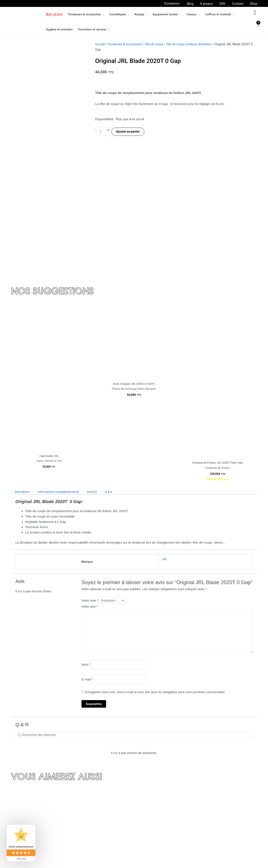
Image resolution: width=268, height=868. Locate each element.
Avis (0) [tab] (99, 354)
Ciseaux (189, 837)
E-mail (87, 548)
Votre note (90, 463)
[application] (102, 14)
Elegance (190, 826)
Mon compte (109, 840)
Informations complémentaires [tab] (63, 354)
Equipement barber (197, 843)
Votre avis (90, 470)
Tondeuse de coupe (197, 802)
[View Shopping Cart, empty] (258, 27)
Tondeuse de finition (198, 808)
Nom (86, 532)
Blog (103, 809)
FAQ (103, 828)
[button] (86, 14)
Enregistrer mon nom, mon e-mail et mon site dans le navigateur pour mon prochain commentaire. (155, 561)
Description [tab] (23, 354)
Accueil (100, 44)
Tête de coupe (160, 44)
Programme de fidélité (116, 846)
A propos (106, 803)
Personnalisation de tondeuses (205, 855)
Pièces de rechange (197, 849)
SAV (103, 853)
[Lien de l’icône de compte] (172, 4)
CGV (103, 821)
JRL (162, 421)
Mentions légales (112, 834)
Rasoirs (189, 820)
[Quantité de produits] (102, 132)
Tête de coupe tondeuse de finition (198, 44)
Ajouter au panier (129, 132)
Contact (105, 815)
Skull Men (190, 832)
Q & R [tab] (117, 354)
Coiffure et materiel (197, 861)
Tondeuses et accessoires (128, 44)
